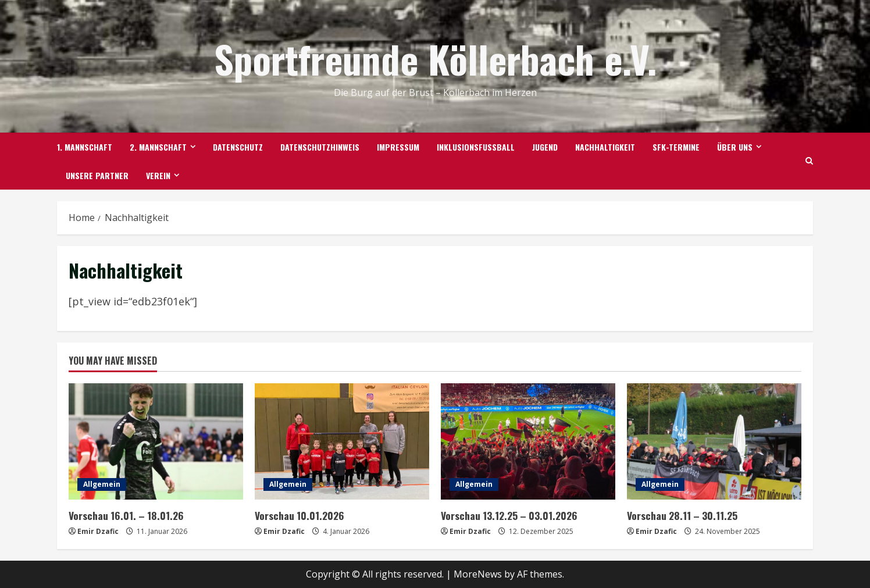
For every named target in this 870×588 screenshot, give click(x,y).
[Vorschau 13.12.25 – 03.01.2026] (528, 441)
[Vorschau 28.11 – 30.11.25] (714, 441)
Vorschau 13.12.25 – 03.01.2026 (507, 515)
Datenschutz (238, 147)
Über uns (735, 147)
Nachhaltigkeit (605, 147)
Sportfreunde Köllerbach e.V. (435, 58)
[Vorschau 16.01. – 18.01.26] (156, 441)
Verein (158, 175)
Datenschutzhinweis (320, 147)
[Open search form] (809, 161)
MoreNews (478, 573)
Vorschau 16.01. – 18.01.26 (123, 515)
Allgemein (102, 484)
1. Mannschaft (85, 147)
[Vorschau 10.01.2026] (342, 441)
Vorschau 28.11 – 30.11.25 (680, 515)
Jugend (545, 147)
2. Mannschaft (158, 147)
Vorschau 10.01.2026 (298, 515)
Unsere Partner (97, 175)
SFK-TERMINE (676, 147)
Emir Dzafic (98, 531)
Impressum (398, 147)
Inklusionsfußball (476, 147)
